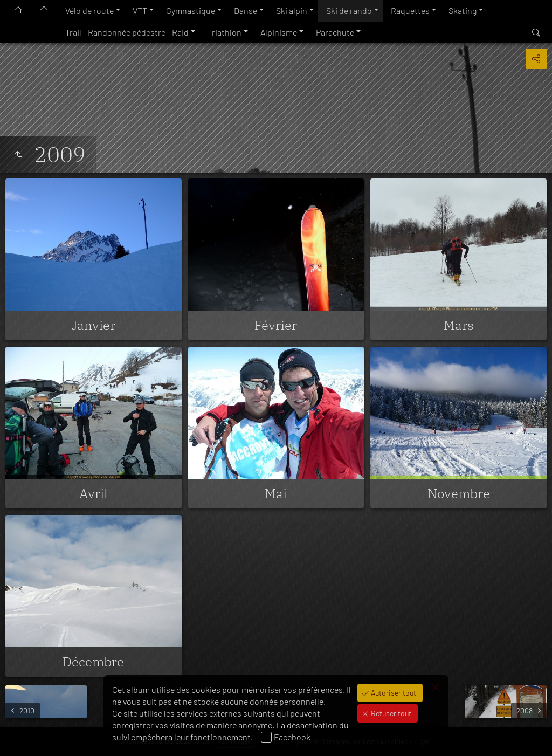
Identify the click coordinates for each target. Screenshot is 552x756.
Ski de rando (349, 11)
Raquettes (410, 11)
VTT (140, 11)
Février (276, 325)
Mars (459, 325)
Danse (246, 11)
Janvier (94, 325)
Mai (276, 493)
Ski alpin (292, 11)
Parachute (335, 32)
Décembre (93, 662)
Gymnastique (191, 11)
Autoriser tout (393, 693)
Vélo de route (89, 11)
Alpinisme (279, 32)
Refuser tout (390, 713)
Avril (94, 493)
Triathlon (225, 32)
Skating (463, 11)
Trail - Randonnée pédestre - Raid (127, 32)
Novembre (459, 493)
